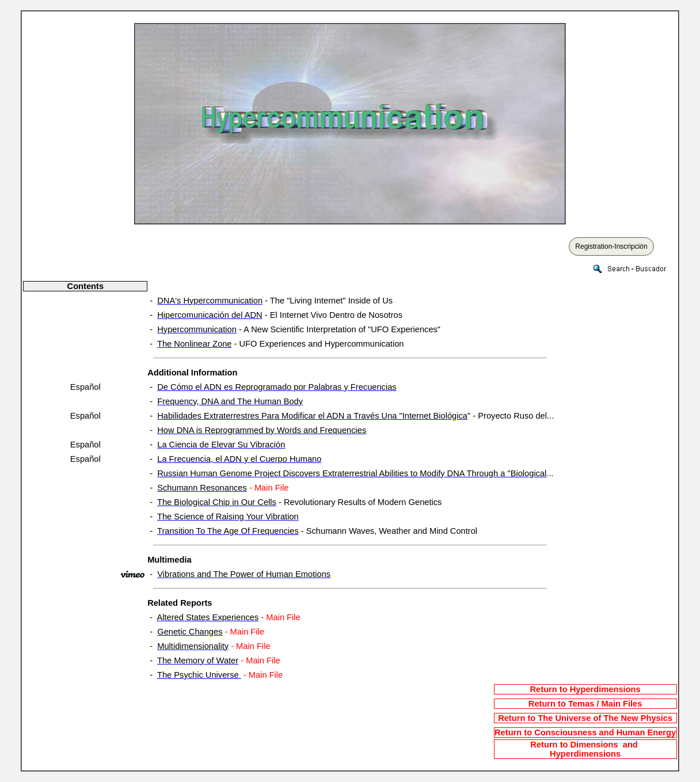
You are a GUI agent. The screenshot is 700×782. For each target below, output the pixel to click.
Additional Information (192, 373)
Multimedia (170, 560)
